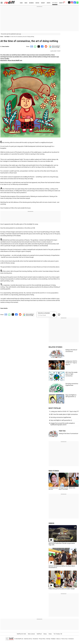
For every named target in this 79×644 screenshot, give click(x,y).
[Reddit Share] (46, 46)
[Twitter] (69, 2)
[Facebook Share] (42, 46)
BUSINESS (31, 3)
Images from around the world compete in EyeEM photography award (63, 424)
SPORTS (49, 3)
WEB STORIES (54, 471)
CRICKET (43, 3)
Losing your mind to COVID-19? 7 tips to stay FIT (71, 363)
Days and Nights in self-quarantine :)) (61, 420)
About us (58, 639)
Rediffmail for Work (21, 634)
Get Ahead (7, 37)
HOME (21, 3)
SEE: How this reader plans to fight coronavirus (71, 374)
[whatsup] (78, 2)
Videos (50, 634)
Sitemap (48, 639)
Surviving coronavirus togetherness (61, 417)
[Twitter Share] (38, 46)
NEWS (26, 3)
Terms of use (64, 639)
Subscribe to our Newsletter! (44, 313)
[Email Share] (31, 46)
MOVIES (37, 3)
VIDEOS (51, 523)
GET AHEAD (55, 3)
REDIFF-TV (62, 3)
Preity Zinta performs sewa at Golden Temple (62, 589)
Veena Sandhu (5, 47)
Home (2, 37)
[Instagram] (72, 2)
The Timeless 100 (58, 634)
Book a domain (31, 634)
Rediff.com (21, 639)
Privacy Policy (42, 639)
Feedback (53, 639)
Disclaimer (36, 639)
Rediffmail (39, 634)
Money (45, 634)
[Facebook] (75, 2)
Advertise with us (28, 639)
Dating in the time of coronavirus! (69, 433)
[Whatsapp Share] (35, 46)
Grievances (71, 639)
